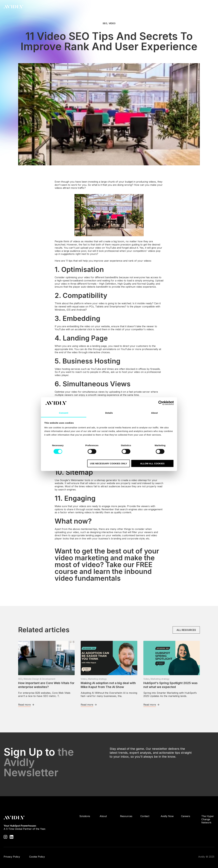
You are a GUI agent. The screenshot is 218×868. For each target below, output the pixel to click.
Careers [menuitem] (186, 816)
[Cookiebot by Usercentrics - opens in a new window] (161, 403)
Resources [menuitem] (126, 816)
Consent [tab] (64, 413)
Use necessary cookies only (108, 463)
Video (112, 23)
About (109, 7)
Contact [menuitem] (145, 816)
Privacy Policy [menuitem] (12, 857)
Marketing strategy (97, 679)
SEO (105, 23)
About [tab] (154, 413)
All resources (186, 630)
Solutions (93, 7)
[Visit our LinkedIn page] (12, 837)
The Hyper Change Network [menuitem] (208, 819)
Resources (126, 7)
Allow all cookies (152, 463)
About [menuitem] (103, 816)
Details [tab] (109, 413)
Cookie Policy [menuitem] (37, 857)
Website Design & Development (39, 679)
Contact (206, 7)
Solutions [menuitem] (85, 816)
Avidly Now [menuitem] (167, 816)
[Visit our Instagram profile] (5, 837)
